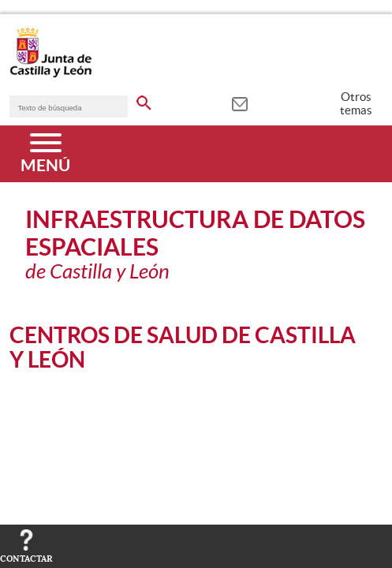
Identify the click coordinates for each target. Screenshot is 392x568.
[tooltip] (239, 103)
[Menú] (45, 154)
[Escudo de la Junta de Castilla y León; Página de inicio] (50, 74)
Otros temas (356, 103)
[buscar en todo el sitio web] (144, 100)
